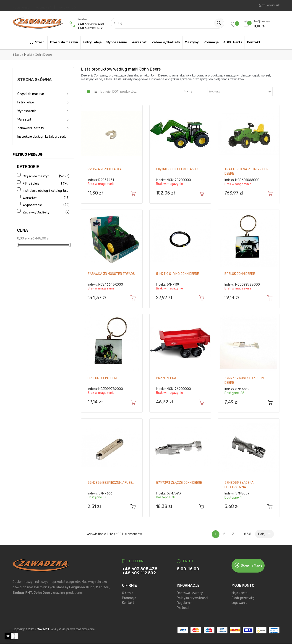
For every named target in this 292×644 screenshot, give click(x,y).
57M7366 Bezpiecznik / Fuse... (111, 483)
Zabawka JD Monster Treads (111, 274)
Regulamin (185, 603)
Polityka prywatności (192, 598)
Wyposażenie (27, 111)
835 (248, 534)
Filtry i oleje (26, 102)
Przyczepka (166, 378)
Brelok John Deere (240, 274)
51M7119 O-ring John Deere (177, 274)
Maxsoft (43, 629)
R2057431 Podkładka (105, 169)
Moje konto (240, 593)
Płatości (183, 608)
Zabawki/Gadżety (31, 128)
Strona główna (34, 80)
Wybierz (241, 92)
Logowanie (239, 603)
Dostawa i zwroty (190, 593)
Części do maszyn (31, 94)
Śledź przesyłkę (243, 598)
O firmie (128, 593)
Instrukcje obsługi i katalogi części (42, 137)
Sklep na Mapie (248, 566)
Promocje (129, 598)
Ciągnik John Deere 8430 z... (178, 169)
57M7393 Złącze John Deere (179, 483)
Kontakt (128, 603)
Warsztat (24, 120)
